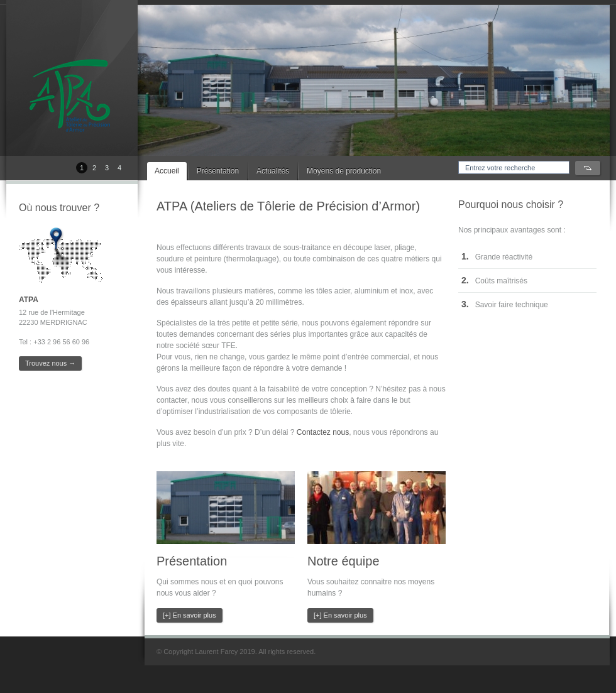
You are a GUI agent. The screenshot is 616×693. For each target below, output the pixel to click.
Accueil (167, 171)
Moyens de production (344, 171)
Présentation (218, 171)
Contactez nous (323, 432)
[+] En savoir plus (190, 615)
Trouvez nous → (50, 363)
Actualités (273, 171)
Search (588, 168)
